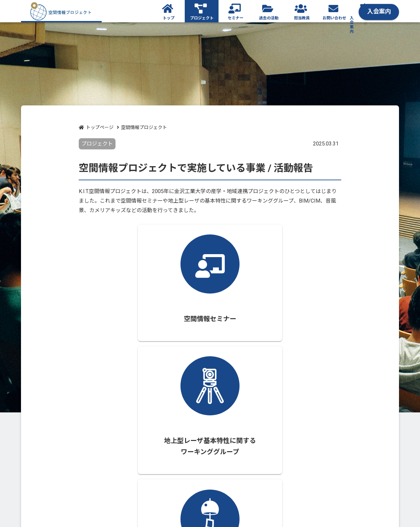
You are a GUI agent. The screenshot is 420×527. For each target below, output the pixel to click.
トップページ (100, 127)
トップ (169, 18)
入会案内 (381, 11)
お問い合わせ (334, 18)
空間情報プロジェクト (144, 127)
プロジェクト (202, 18)
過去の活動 (269, 18)
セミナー (236, 18)
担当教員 (302, 18)
